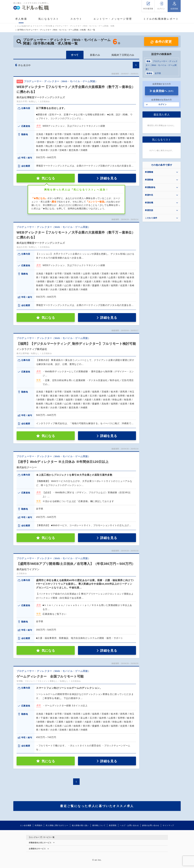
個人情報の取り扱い (80, 825)
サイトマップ (168, 825)
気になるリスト (49, 19)
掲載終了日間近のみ (123, 55)
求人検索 (21, 19)
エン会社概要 (26, 825)
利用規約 (39, 825)
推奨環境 (113, 825)
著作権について (99, 825)
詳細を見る (109, 178)
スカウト (76, 19)
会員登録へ (163, 91)
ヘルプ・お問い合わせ (129, 825)
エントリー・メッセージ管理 (113, 19)
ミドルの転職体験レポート (161, 19)
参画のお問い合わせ (151, 825)
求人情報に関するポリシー (57, 825)
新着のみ (95, 55)
